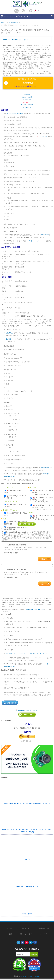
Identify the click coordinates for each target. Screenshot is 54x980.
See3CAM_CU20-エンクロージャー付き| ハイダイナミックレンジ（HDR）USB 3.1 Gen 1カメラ (27, 831)
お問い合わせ (44, 928)
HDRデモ (27, 859)
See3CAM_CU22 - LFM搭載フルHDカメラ (27, 86)
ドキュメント (27, 102)
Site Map (37, 976)
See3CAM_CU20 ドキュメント (27, 710)
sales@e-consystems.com (36, 241)
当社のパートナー (27, 934)
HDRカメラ (6, 40)
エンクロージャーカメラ (20, 40)
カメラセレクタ (8, 16)
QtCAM (8, 339)
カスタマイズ (27, 107)
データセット (42, 136)
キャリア (44, 934)
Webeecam (45, 235)
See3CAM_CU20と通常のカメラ (27, 886)
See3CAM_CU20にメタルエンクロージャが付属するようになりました (27, 803)
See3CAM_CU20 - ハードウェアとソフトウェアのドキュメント (27, 653)
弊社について (27, 928)
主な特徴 (27, 95)
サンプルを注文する (27, 105)
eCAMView (9, 333)
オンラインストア (24, 16)
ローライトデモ (27, 914)
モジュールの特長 (27, 97)
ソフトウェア (27, 100)
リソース (10, 928)
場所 (10, 934)
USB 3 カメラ (13, 23)
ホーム (3, 23)
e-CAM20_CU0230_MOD (15, 114)
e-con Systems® (26, 976)
